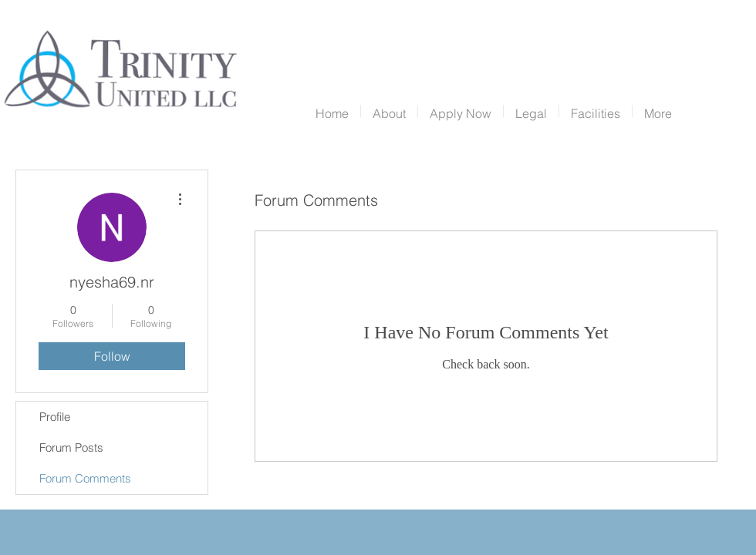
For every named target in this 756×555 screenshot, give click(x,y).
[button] (389, 111)
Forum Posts (71, 447)
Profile (55, 417)
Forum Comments (85, 478)
